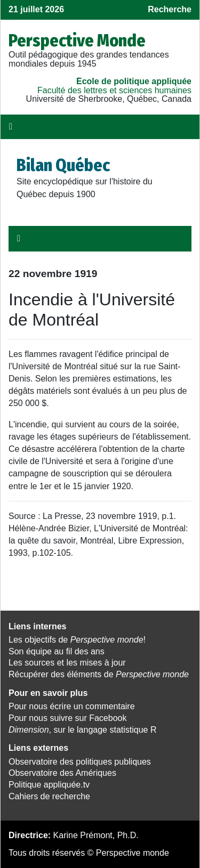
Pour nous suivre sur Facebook (67, 718)
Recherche (170, 9)
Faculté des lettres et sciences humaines (114, 90)
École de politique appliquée (134, 81)
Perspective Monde (77, 40)
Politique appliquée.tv (49, 785)
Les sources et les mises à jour (67, 663)
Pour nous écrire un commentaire (72, 706)
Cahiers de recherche (49, 796)
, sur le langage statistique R (82, 730)
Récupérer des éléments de (99, 674)
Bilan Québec (63, 165)
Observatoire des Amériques (62, 773)
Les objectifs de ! (77, 640)
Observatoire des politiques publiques (80, 762)
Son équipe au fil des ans (57, 651)
